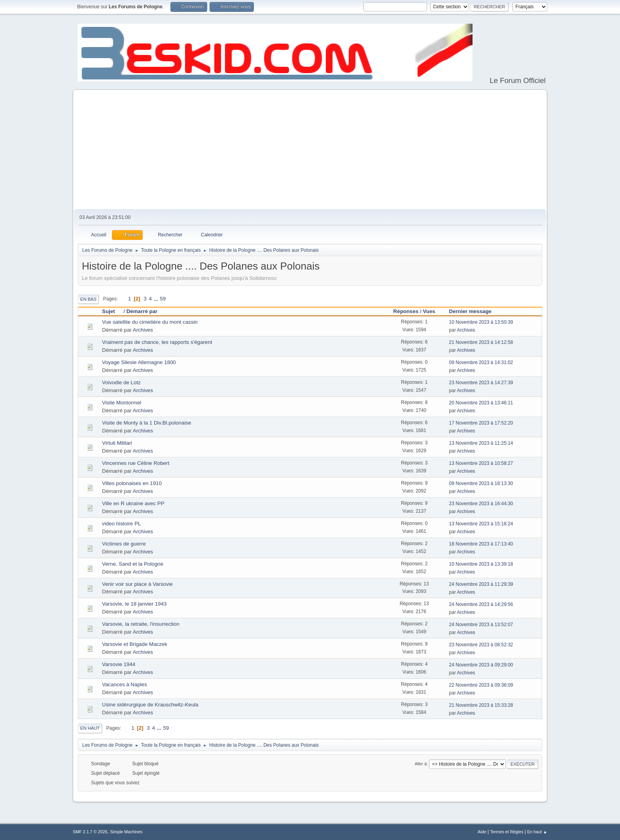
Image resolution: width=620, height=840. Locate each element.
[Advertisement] (310, 150)
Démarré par (142, 311)
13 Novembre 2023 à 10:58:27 (481, 463)
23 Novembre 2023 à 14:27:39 (481, 383)
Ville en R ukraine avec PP (133, 503)
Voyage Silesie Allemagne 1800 (139, 362)
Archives (143, 330)
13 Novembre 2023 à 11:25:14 (481, 443)
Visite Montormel (122, 403)
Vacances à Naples (125, 684)
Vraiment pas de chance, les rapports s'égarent (157, 342)
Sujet (112, 311)
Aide (482, 832)
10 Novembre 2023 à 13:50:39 (481, 322)
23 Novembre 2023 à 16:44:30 (481, 504)
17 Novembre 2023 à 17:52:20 (481, 423)
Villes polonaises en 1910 (132, 483)
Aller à (421, 764)
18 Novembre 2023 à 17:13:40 (481, 544)
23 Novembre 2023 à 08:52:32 (481, 645)
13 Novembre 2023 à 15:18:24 (481, 524)
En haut (90, 728)
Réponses (406, 311)
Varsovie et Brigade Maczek (135, 644)
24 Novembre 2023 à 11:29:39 (481, 584)
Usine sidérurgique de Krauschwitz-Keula (150, 705)
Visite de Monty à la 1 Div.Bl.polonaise (146, 423)
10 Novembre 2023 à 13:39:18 (481, 564)
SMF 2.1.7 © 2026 (90, 832)
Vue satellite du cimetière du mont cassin (150, 322)
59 (163, 299)
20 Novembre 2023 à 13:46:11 (481, 403)
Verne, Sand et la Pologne (133, 564)
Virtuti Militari (117, 443)
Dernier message (470, 311)
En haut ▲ (537, 832)
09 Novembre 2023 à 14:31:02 (481, 362)
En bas (88, 299)
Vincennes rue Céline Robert (136, 463)
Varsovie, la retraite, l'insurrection (141, 624)
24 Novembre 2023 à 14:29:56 (481, 604)
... (157, 299)
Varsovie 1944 (119, 664)
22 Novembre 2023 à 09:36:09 (481, 685)
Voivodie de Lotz (121, 382)
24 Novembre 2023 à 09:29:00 (481, 665)
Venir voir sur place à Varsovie (137, 584)
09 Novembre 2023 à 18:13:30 (481, 483)
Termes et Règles (507, 832)
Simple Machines (126, 832)
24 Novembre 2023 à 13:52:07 (481, 625)
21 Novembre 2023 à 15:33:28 (481, 705)
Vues (429, 311)
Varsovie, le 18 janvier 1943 (134, 604)
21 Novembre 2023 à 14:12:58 (481, 342)
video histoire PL (122, 524)
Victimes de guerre (124, 544)
